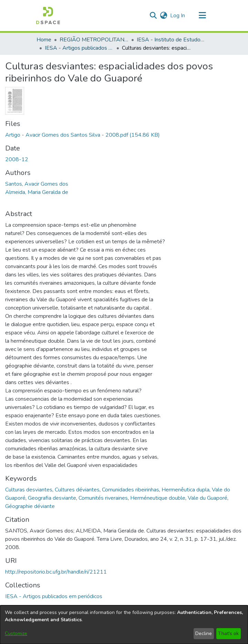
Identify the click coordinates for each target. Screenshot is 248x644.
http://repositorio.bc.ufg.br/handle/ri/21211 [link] (56, 572)
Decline (204, 633)
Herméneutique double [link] (158, 498)
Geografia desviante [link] (52, 498)
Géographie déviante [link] (30, 506)
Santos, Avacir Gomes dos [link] (37, 184)
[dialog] (124, 625)
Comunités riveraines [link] (103, 498)
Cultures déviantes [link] (77, 490)
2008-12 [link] (17, 159)
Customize (16, 633)
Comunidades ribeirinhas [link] (131, 490)
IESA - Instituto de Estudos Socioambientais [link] (171, 40)
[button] (48, 16)
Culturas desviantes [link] (29, 490)
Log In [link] (178, 16)
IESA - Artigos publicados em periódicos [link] (79, 48)
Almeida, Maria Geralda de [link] (37, 192)
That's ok (228, 633)
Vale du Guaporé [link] (208, 498)
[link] (82, 135)
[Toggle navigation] (202, 16)
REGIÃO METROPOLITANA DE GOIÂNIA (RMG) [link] (94, 40)
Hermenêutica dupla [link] (185, 490)
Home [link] (44, 40)
